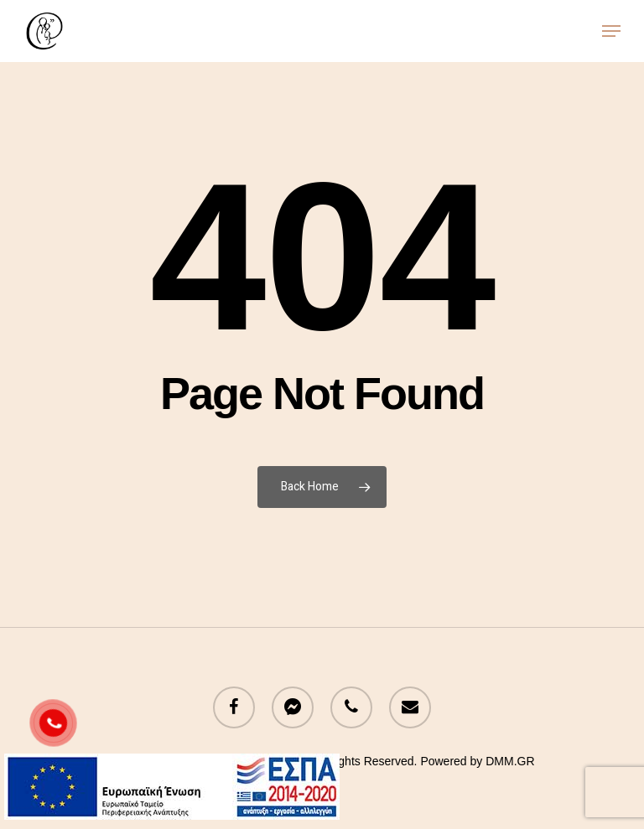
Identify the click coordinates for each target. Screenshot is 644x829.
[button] (611, 31)
